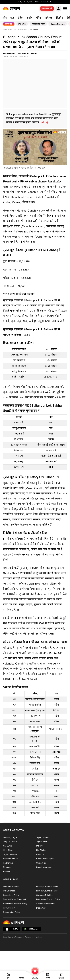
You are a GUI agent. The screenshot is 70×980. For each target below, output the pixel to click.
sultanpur (34, 30)
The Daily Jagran (10, 838)
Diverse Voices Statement (14, 899)
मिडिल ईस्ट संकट (38, 24)
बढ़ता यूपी (9, 24)
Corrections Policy (11, 895)
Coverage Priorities (45, 895)
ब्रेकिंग (21, 18)
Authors (6, 871)
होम (5, 18)
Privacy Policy (9, 908)
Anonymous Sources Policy (15, 904)
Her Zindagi (41, 850)
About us (40, 855)
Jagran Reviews (58, 24)
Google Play (31, 929)
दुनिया (39, 18)
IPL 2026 (22, 24)
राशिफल (49, 18)
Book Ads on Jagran (45, 859)
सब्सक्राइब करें (47, 9)
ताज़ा (12, 18)
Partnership (8, 863)
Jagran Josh (41, 842)
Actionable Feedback (45, 904)
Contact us (41, 863)
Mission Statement (11, 887)
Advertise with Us (11, 859)
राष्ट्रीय (30, 18)
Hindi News (8, 30)
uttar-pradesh (21, 30)
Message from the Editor (47, 887)
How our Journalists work (47, 891)
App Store (12, 929)
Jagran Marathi (43, 838)
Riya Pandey (10, 54)
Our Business (9, 891)
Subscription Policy (11, 912)
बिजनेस (60, 18)
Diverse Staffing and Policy (48, 899)
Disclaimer (41, 908)
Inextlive (40, 846)
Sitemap (7, 867)
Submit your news (44, 867)
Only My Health (10, 842)
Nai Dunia (7, 846)
